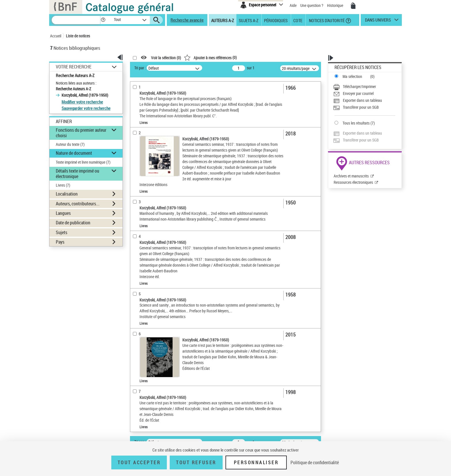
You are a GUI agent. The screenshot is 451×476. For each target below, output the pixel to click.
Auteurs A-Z (222, 20)
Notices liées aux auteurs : (76, 83)
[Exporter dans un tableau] (364, 100)
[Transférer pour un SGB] (364, 107)
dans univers (378, 21)
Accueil (56, 36)
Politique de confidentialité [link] (315, 462)
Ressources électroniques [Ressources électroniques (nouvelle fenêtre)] (353, 182)
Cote (298, 20)
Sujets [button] (62, 232)
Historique (336, 5)
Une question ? (312, 5)
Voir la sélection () (166, 58)
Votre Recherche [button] (74, 67)
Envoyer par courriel (358, 93)
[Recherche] (76, 20)
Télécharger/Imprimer (359, 86)
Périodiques (276, 20)
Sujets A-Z (249, 20)
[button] (103, 20)
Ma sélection (352, 76)
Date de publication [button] (73, 223)
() (210, 57)
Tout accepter (139, 462)
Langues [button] (63, 213)
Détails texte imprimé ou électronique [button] (78, 174)
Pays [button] (60, 242)
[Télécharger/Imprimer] (364, 87)
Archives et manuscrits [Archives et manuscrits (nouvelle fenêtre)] (351, 176)
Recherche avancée (187, 20)
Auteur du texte (70, 144)
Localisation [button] (67, 194)
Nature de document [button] (74, 153)
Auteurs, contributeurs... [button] (78, 204)
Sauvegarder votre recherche (86, 108)
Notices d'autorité (326, 20)
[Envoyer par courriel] (364, 93)
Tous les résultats (356, 123)
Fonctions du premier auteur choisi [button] (81, 133)
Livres (63, 185)
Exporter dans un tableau (362, 100)
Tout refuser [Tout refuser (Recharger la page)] (196, 462)
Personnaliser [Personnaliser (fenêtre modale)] (256, 462)
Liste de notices (78, 36)
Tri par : (140, 68)
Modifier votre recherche (82, 102)
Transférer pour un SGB (361, 107)
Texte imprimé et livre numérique (83, 162)
